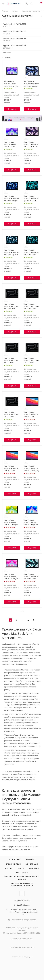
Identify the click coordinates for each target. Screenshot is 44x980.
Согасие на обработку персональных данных (22, 885)
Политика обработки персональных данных (22, 878)
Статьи (9, 868)
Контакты (34, 868)
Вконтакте (22, 894)
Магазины (30, 860)
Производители (13, 864)
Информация (32, 864)
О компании (14, 860)
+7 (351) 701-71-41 (22, 901)
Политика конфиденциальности (24, 920)
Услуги (21, 868)
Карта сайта (22, 873)
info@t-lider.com (24, 905)
